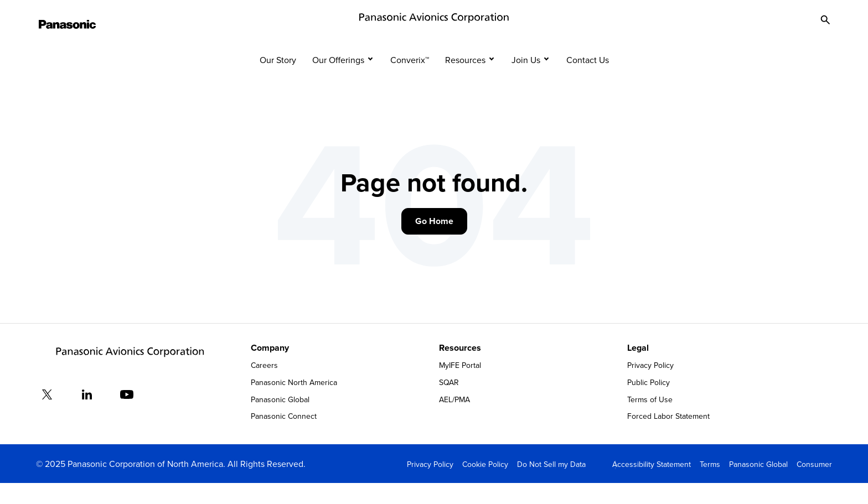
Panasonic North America (294, 403)
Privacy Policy (650, 386)
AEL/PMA (454, 420)
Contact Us (588, 80)
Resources (465, 80)
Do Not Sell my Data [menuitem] (551, 485)
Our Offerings (338, 80)
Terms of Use (650, 420)
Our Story (278, 80)
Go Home (434, 241)
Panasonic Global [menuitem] (758, 485)
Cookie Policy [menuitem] (485, 485)
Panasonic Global (280, 420)
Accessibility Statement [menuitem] (652, 485)
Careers (264, 386)
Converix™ (410, 80)
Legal (638, 368)
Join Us (526, 80)
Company (270, 368)
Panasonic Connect (284, 437)
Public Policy (649, 403)
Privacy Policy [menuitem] (430, 485)
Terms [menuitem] (710, 485)
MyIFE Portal (460, 386)
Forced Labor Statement (668, 437)
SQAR (449, 403)
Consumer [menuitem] (814, 485)
